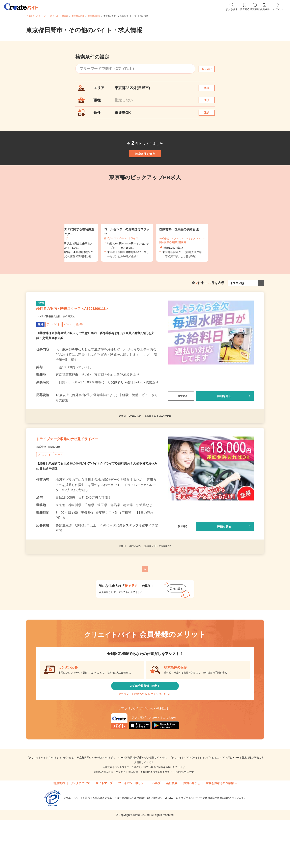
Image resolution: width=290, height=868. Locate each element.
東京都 (65, 16)
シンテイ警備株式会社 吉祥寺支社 (65, 343)
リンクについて (80, 828)
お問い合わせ (192, 828)
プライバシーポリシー (132, 828)
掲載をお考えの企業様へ (221, 828)
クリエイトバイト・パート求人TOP (42, 16)
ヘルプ (156, 828)
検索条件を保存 (145, 169)
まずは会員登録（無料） (145, 724)
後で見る (181, 423)
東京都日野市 (94, 16)
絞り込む (210, 69)
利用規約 (59, 828)
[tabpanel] (145, 243)
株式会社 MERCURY (54, 481)
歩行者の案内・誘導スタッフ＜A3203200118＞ (92, 333)
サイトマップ (104, 828)
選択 (210, 90)
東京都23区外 (78, 16)
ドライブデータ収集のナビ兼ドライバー (85, 471)
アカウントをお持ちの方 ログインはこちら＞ (145, 736)
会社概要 (172, 828)
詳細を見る (224, 423)
